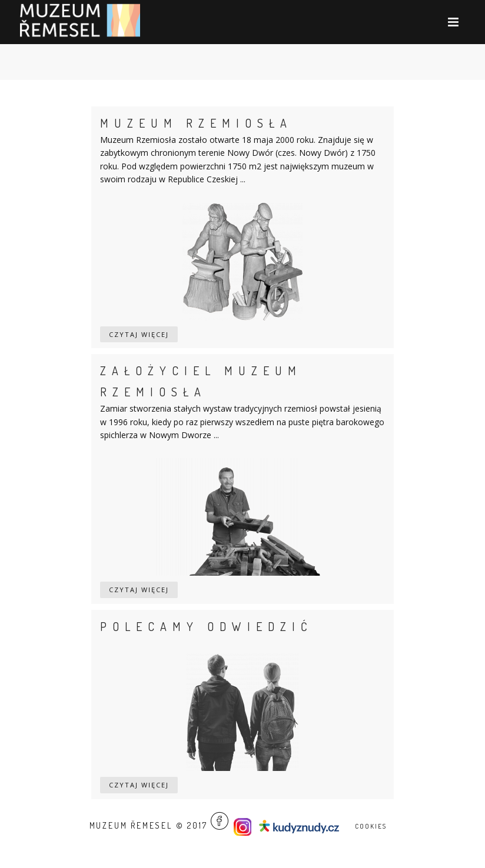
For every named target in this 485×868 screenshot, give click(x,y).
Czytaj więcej (139, 334)
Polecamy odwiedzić (207, 626)
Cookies (371, 826)
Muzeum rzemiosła (196, 123)
